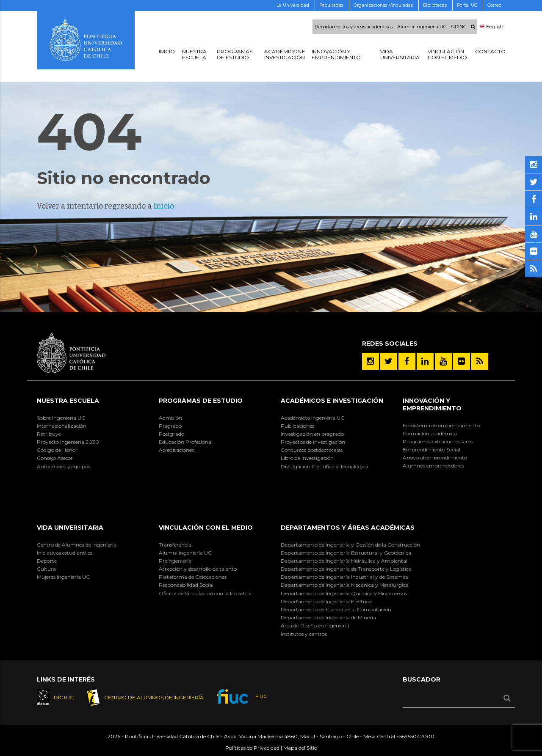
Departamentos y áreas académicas (354, 27)
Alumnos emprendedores (433, 466)
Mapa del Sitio (300, 748)
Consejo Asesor (55, 458)
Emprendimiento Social (431, 449)
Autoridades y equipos (64, 466)
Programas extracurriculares (438, 441)
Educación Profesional (186, 442)
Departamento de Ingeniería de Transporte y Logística (346, 569)
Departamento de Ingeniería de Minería (328, 617)
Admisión (170, 418)
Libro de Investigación (307, 458)
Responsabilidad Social (186, 585)
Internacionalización (62, 426)
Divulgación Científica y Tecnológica (325, 466)
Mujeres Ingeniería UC (63, 577)
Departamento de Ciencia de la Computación (336, 609)
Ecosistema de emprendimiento (441, 425)
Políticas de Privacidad (252, 748)
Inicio (164, 206)
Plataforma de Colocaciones (193, 577)
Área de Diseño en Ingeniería (315, 625)
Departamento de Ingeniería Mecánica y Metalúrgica (345, 585)
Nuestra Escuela (68, 401)
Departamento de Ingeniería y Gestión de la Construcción (350, 545)
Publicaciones (297, 426)
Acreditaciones (176, 450)
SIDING (459, 27)
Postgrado (171, 434)
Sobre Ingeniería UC (61, 418)
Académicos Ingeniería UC (312, 418)
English (492, 27)
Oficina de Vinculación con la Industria (205, 593)
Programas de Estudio (201, 401)
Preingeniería (175, 561)
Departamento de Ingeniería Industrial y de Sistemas (344, 577)
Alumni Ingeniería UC (185, 553)
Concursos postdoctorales (312, 450)
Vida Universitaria (70, 528)
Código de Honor (57, 450)
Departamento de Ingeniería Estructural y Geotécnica (346, 553)
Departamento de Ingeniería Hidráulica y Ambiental (344, 561)
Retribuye (49, 434)
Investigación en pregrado (312, 434)
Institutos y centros (304, 634)
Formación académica (430, 433)
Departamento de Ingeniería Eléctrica (326, 601)
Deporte (47, 561)
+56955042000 (415, 737)
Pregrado (170, 426)
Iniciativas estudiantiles (65, 553)
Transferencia (175, 545)
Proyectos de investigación (313, 442)
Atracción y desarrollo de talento (198, 569)
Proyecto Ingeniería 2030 (68, 442)
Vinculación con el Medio (206, 528)
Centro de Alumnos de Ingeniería (77, 545)
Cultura (46, 569)
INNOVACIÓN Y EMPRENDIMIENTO (432, 404)
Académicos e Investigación (332, 401)
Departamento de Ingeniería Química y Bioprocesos (344, 593)
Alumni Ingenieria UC (422, 27)
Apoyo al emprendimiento (435, 458)
